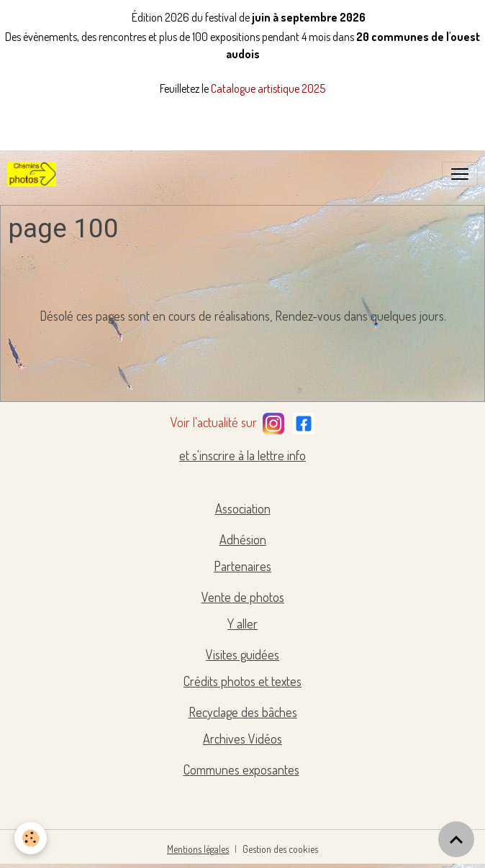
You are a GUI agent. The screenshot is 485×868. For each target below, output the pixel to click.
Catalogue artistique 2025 (268, 88)
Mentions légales (198, 849)
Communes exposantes (241, 769)
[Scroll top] (456, 839)
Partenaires (242, 566)
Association (243, 508)
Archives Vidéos (242, 739)
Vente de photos (243, 597)
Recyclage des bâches (243, 712)
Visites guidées (242, 654)
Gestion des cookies (280, 849)
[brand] (35, 174)
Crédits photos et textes (242, 681)
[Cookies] (31, 838)
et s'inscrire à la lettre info (242, 455)
